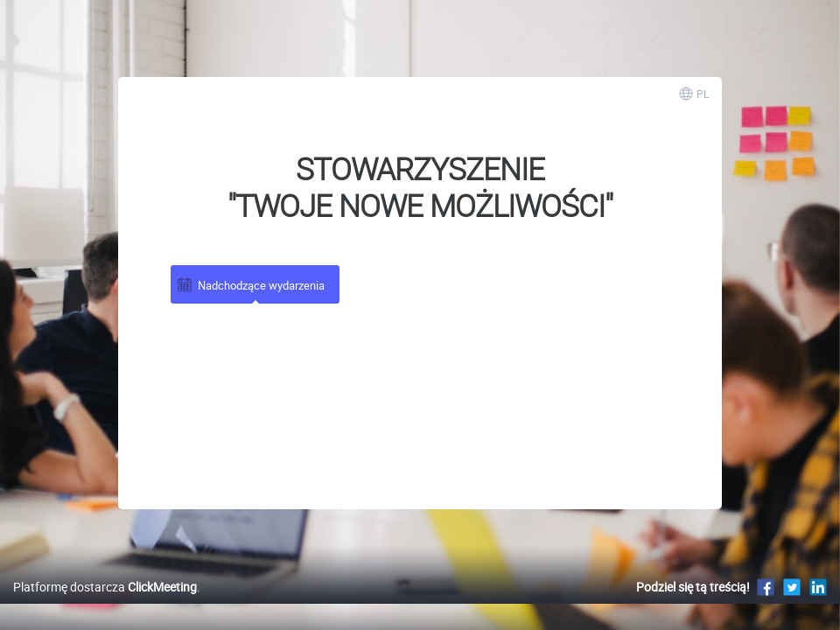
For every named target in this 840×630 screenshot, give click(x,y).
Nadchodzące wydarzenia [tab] (250, 285)
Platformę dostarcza (105, 605)
